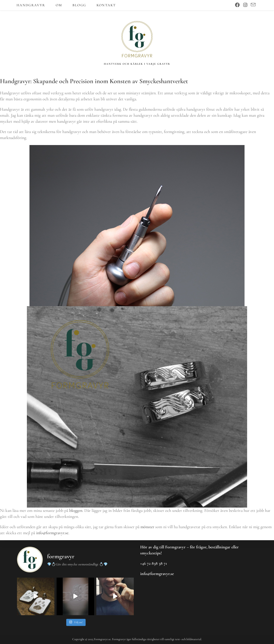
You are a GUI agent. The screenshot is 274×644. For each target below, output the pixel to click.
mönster (147, 529)
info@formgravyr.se (157, 574)
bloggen (76, 512)
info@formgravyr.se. (53, 535)
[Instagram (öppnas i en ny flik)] (245, 5)
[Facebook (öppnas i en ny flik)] (237, 5)
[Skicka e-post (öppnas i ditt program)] (253, 5)
